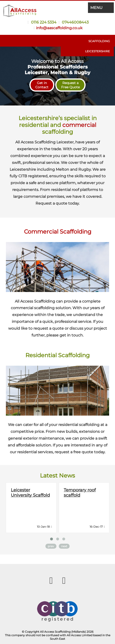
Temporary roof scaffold (80, 493)
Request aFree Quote (70, 85)
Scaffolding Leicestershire (97, 46)
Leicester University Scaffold (30, 493)
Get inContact (42, 85)
